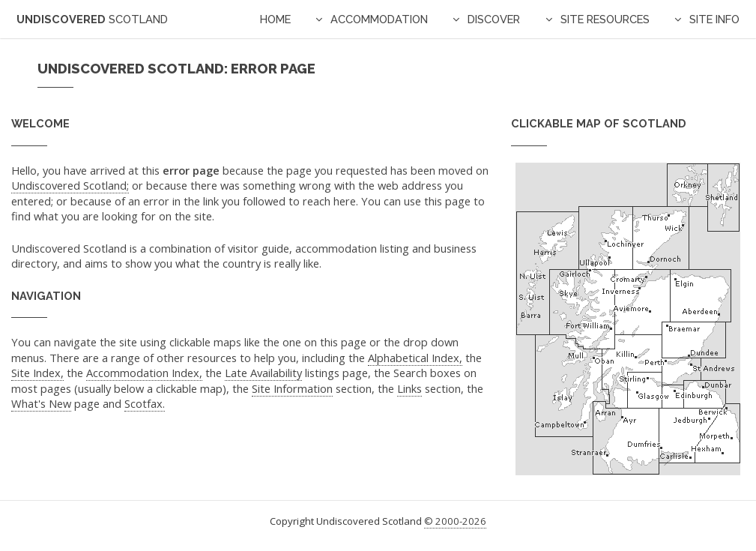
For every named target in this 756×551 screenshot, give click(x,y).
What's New (41, 403)
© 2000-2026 (455, 521)
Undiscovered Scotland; (70, 185)
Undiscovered (92, 19)
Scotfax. (145, 403)
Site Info (714, 19)
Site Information (292, 388)
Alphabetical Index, (415, 358)
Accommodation (379, 19)
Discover (494, 19)
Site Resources (605, 19)
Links (409, 388)
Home (275, 19)
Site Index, (37, 373)
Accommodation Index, (144, 373)
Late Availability (263, 373)
